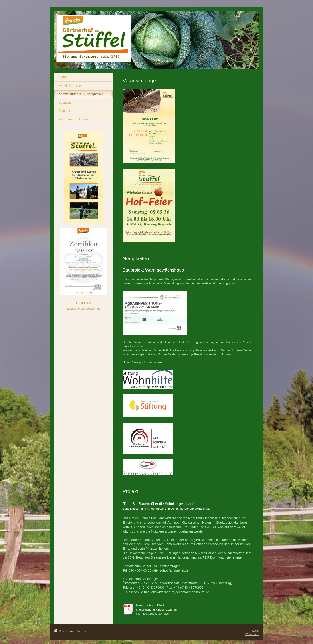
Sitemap (81, 631)
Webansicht (252, 634)
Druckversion (65, 631)
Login (255, 631)
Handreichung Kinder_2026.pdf (157, 610)
